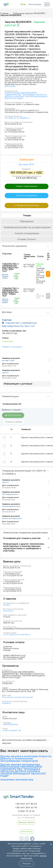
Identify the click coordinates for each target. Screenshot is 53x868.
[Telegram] (32, 840)
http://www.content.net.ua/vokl (17, 697)
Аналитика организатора (17, 780)
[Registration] (35, 4)
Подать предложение (26, 186)
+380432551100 (10, 725)
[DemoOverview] (27, 832)
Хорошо (26, 864)
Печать (7, 605)
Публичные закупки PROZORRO (29, 13)
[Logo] (6, 4)
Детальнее (10, 86)
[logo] (19, 797)
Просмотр (8, 611)
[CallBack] (26, 823)
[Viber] (21, 840)
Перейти (6, 703)
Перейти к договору (12, 347)
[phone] (26, 804)
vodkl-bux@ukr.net (12, 731)
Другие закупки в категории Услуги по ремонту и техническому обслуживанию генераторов (26, 759)
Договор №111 (26, 165)
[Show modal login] (23, 4)
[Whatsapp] (26, 840)
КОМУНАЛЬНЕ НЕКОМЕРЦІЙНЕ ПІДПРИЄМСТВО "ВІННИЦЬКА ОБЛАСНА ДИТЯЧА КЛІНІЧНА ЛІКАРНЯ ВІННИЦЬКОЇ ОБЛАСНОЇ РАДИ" (26, 96)
